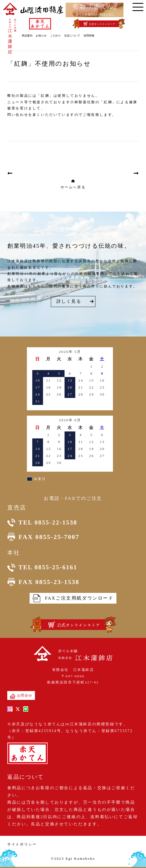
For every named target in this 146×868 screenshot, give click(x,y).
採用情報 (91, 35)
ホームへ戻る (73, 184)
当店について (74, 35)
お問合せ (21, 697)
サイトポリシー (22, 845)
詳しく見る (69, 301)
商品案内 (29, 35)
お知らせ (43, 35)
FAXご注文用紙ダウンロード (73, 599)
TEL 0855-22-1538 (43, 523)
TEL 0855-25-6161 (43, 568)
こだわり (57, 35)
